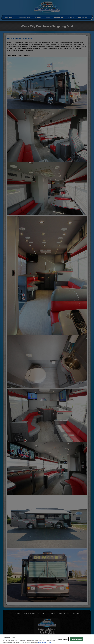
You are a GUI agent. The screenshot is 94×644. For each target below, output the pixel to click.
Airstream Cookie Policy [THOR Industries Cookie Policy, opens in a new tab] (45, 642)
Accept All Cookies (77, 639)
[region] (47, 639)
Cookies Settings (63, 639)
